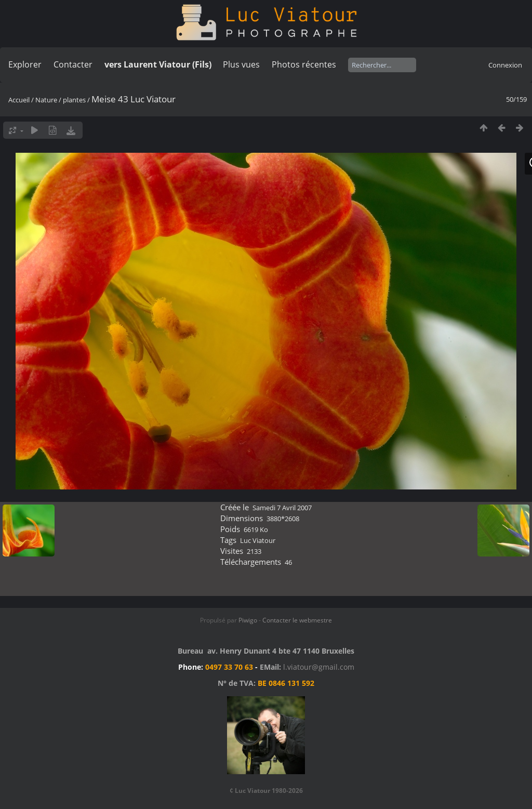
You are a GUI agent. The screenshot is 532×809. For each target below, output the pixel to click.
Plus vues (241, 64)
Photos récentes (304, 64)
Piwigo (248, 620)
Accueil (19, 100)
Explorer (25, 64)
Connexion (505, 65)
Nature (46, 100)
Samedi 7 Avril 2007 (282, 508)
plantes (74, 100)
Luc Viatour (258, 540)
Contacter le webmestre (297, 620)
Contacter (73, 64)
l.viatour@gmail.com (319, 667)
